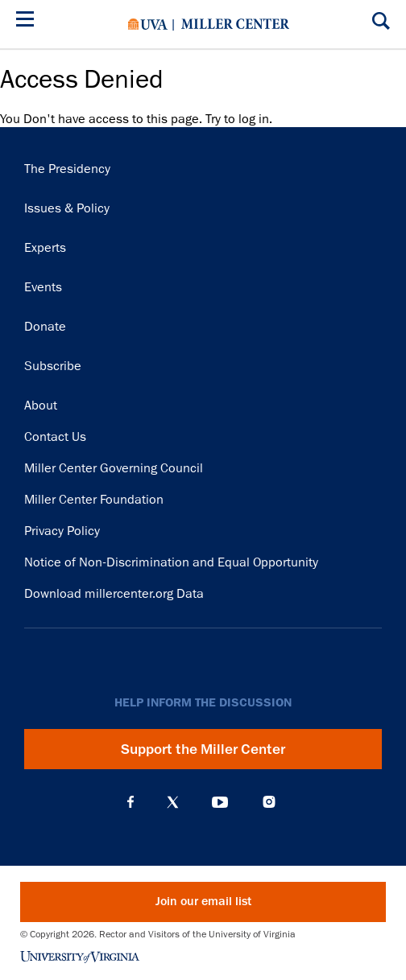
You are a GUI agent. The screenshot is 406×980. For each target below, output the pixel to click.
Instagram (269, 802)
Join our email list (203, 902)
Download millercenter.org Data (114, 594)
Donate (45, 327)
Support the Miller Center (203, 749)
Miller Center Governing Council (114, 468)
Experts (45, 248)
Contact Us (55, 437)
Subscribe (53, 366)
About (41, 406)
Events (43, 287)
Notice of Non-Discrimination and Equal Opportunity (171, 562)
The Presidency (67, 169)
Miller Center (235, 24)
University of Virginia (148, 24)
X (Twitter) (173, 802)
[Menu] (28, 21)
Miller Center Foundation (94, 500)
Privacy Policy (62, 531)
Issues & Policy (67, 208)
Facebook (130, 802)
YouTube (220, 802)
